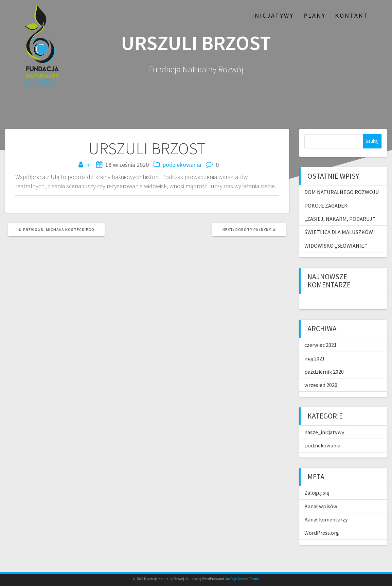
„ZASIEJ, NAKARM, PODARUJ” (340, 219)
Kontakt (352, 15)
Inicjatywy (273, 15)
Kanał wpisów (321, 506)
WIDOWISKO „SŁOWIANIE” (336, 246)
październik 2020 (324, 372)
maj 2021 (315, 358)
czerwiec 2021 (320, 345)
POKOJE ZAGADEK (326, 206)
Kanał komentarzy (326, 519)
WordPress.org (322, 533)
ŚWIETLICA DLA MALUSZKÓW (339, 232)
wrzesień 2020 (321, 385)
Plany (315, 15)
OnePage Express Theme (242, 579)
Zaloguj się (317, 493)
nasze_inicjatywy (324, 432)
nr (89, 165)
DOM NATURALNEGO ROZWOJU (342, 192)
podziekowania (182, 165)
